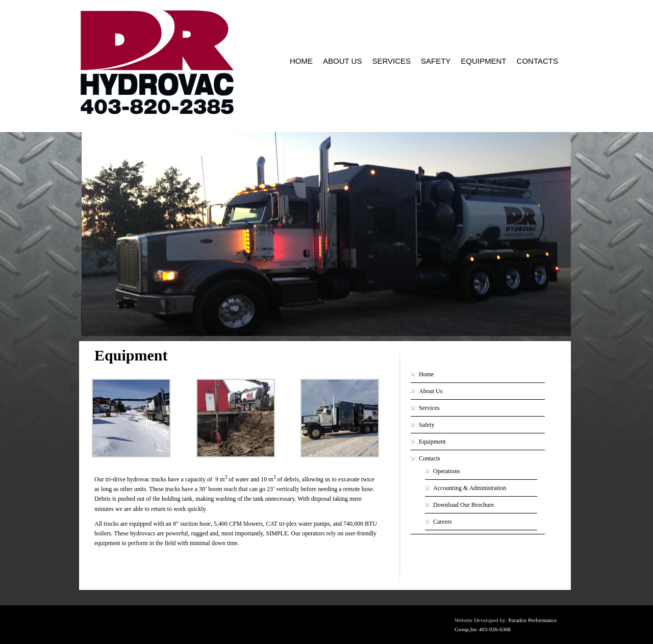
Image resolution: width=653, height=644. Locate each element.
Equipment (483, 61)
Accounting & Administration (470, 488)
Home (301, 61)
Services (391, 61)
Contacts (537, 61)
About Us (342, 61)
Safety (436, 61)
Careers (443, 522)
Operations (447, 471)
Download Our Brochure (463, 505)
